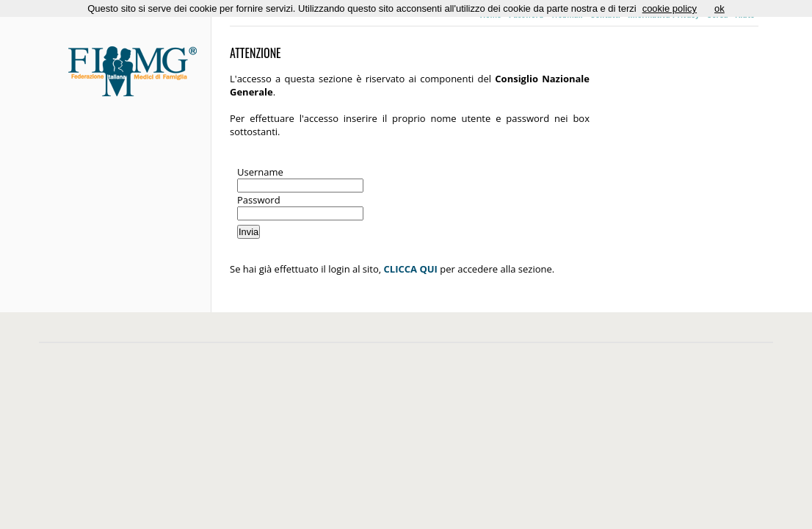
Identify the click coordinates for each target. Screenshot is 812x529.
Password (259, 200)
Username (260, 172)
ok (719, 8)
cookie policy (670, 8)
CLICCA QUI (411, 269)
